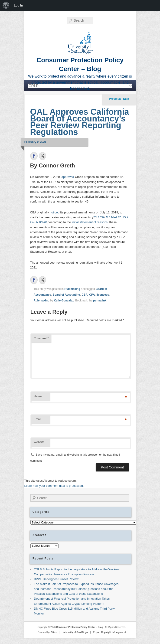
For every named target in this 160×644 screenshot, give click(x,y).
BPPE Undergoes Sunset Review (56, 579)
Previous (113, 99)
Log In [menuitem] (18, 5)
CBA (85, 295)
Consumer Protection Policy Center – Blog (80, 627)
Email (38, 419)
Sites (54, 632)
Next (128, 99)
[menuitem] (6, 5)
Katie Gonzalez (64, 301)
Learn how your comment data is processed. (54, 486)
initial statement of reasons (90, 222)
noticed (55, 212)
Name (38, 396)
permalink (100, 301)
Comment (41, 338)
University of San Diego (75, 632)
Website (39, 442)
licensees (103, 295)
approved (68, 177)
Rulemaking (72, 289)
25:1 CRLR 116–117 (107, 217)
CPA (92, 295)
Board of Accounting (66, 295)
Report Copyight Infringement (109, 632)
